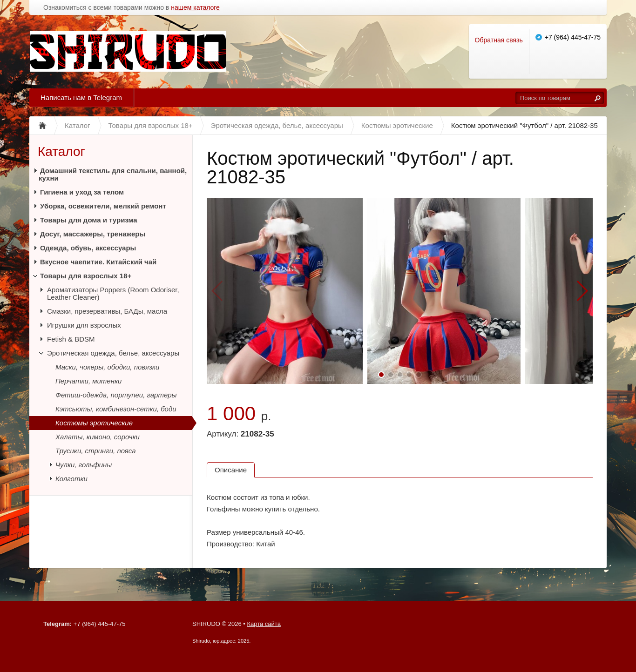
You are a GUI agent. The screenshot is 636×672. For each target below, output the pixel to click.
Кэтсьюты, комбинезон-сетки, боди (116, 409)
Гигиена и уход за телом (82, 192)
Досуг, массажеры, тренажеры (93, 234)
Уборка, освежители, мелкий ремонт (103, 206)
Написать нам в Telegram (81, 97)
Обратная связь (499, 40)
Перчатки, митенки (88, 381)
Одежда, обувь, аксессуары (88, 248)
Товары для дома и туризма (89, 220)
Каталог (61, 151)
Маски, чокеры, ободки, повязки (107, 367)
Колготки (71, 479)
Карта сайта (264, 624)
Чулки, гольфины (84, 465)
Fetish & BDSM (71, 339)
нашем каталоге (195, 8)
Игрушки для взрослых (84, 325)
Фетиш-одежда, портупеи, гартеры (116, 395)
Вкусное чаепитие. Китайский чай (98, 262)
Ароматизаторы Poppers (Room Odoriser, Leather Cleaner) (113, 293)
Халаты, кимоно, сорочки (98, 437)
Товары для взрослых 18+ (86, 276)
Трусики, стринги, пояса (96, 451)
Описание (231, 470)
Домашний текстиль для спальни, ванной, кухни (113, 174)
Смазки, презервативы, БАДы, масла (107, 311)
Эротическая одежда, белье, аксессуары (113, 353)
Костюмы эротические (94, 423)
